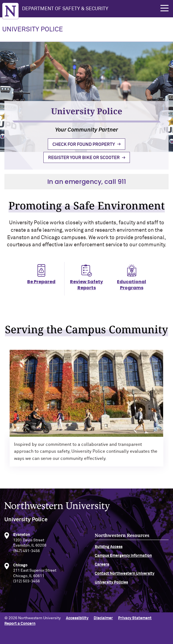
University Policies (111, 586)
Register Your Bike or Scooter (84, 158)
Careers (102, 569)
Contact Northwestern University (125, 577)
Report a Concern (20, 624)
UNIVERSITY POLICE (33, 29)
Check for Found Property (84, 144)
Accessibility (77, 618)
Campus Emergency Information (123, 560)
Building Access (109, 551)
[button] (164, 8)
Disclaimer (103, 618)
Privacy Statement (135, 618)
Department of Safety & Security (65, 9)
